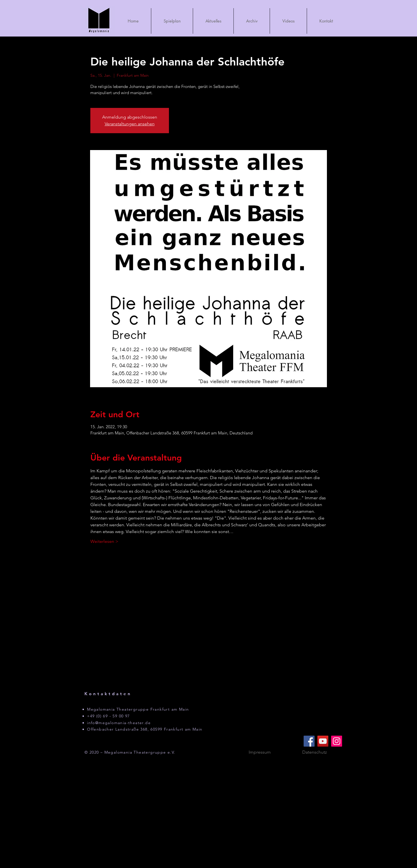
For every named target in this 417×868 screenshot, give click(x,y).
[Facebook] (309, 741)
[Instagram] (337, 741)
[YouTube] (323, 741)
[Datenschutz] (315, 752)
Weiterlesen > (104, 541)
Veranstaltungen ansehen (130, 124)
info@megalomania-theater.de (119, 723)
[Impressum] (260, 752)
